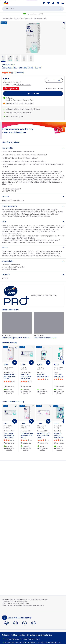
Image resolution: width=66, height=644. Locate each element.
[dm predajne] (44, 3)
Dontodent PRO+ (8, 65)
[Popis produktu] (33, 148)
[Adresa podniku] (33, 261)
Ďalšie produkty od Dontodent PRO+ (30, 295)
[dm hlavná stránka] (6, 3)
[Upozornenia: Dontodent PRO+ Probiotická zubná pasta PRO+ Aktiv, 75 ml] (42, 443)
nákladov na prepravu (41, 599)
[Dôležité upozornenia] (33, 206)
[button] (63, 3)
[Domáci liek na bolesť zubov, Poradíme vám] (49, 326)
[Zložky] (33, 222)
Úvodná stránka (7, 18)
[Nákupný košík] (58, 3)
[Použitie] (33, 248)
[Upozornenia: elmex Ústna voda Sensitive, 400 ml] (59, 386)
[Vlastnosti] (33, 197)
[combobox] (33, 9)
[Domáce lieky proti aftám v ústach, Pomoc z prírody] (17, 326)
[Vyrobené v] (33, 275)
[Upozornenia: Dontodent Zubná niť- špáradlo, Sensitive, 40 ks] (59, 443)
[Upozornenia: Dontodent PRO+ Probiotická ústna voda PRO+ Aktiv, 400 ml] (9, 386)
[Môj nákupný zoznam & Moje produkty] (49, 3)
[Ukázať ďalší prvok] (61, 358)
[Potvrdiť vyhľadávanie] (60, 9)
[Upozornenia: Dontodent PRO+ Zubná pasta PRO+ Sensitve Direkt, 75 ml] (26, 386)
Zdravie (16, 18)
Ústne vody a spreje (40, 18)
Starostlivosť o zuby (26, 18)
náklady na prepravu (24, 85)
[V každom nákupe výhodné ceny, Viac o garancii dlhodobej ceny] (33, 131)
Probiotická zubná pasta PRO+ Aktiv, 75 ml (44, 436)
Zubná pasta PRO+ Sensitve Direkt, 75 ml (26, 377)
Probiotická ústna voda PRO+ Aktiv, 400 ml (10, 377)
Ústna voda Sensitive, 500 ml (43, 376)
